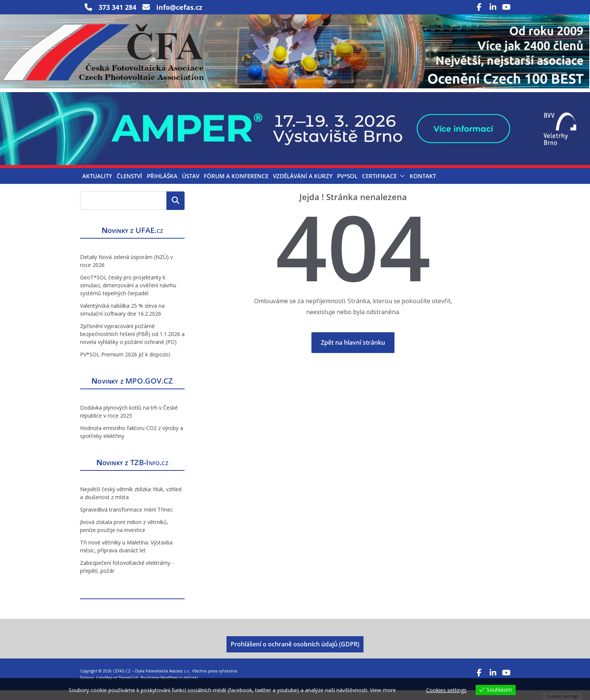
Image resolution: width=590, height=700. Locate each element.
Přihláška (162, 186)
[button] (401, 186)
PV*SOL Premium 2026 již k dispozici (125, 364)
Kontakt (423, 186)
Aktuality (97, 186)
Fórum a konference (236, 186)
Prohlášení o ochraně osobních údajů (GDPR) (295, 654)
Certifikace (379, 186)
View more (383, 690)
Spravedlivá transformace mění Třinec (126, 519)
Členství (129, 186)
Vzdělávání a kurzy (303, 186)
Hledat (176, 211)
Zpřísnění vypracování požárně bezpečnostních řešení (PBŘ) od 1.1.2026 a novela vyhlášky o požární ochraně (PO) (132, 344)
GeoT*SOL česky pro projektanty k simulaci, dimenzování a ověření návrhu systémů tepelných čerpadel (128, 295)
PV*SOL (347, 186)
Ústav (191, 186)
